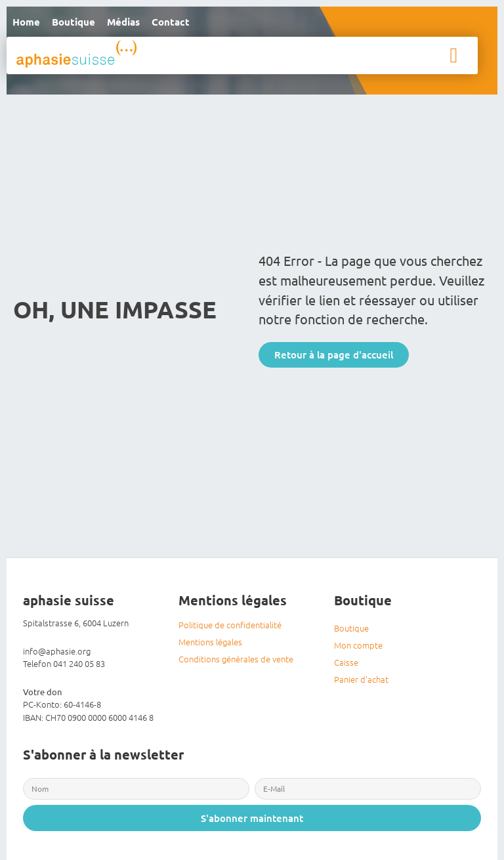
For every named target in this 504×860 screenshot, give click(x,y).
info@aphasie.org (57, 651)
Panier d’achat (361, 679)
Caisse (346, 662)
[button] (453, 55)
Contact (171, 22)
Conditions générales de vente (236, 659)
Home (26, 22)
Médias (123, 22)
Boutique (73, 22)
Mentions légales (210, 642)
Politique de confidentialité (230, 625)
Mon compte (358, 645)
